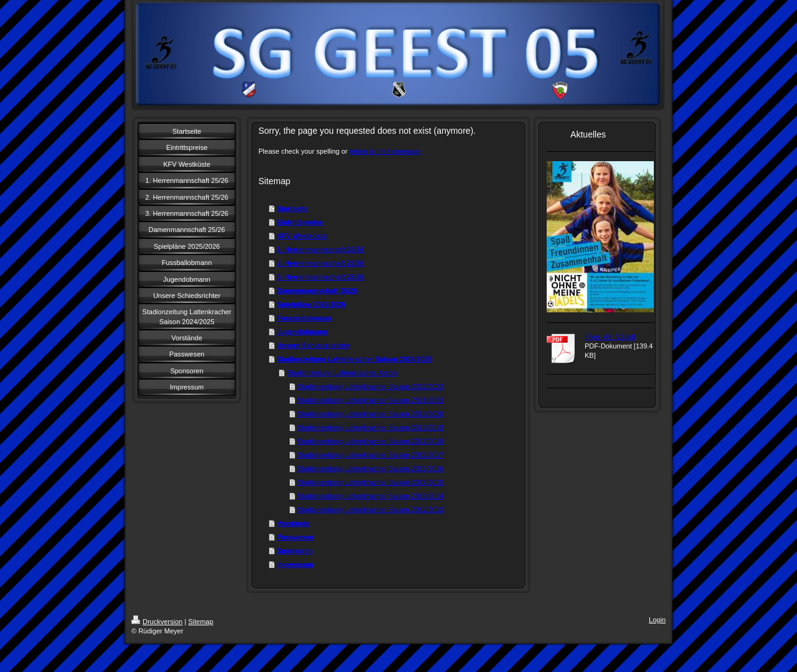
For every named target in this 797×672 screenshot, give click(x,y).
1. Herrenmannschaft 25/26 (321, 250)
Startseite (293, 208)
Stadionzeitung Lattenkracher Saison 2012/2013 (371, 510)
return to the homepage (385, 151)
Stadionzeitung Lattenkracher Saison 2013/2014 (371, 496)
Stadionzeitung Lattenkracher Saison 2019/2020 (371, 414)
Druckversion (157, 622)
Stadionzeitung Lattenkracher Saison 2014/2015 (371, 482)
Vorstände (294, 523)
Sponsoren (295, 551)
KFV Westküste (302, 236)
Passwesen (295, 537)
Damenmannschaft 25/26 (317, 291)
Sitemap (200, 622)
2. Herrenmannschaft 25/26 (321, 263)
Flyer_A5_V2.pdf (610, 337)
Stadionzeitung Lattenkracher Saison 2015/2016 (371, 469)
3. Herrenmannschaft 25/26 (321, 277)
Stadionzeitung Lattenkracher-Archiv (342, 373)
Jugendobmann (303, 332)
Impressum (295, 564)
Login (657, 620)
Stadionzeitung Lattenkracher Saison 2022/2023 (371, 386)
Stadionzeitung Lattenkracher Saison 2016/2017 (371, 455)
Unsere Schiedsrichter (314, 345)
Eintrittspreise (300, 222)
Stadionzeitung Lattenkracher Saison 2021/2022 (371, 400)
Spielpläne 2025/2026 (311, 304)
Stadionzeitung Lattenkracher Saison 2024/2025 (355, 359)
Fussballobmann (304, 318)
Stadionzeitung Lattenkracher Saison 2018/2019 (371, 427)
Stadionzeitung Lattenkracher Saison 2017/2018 (371, 441)
